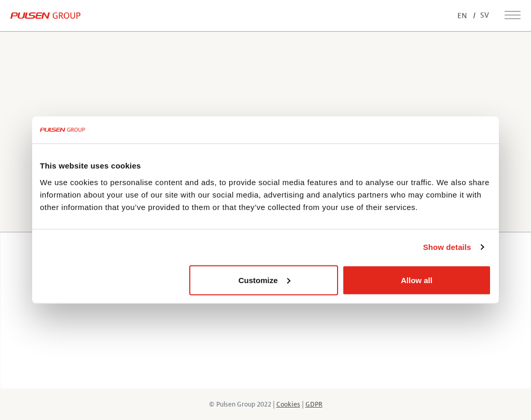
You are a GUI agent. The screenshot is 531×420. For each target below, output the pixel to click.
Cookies (288, 404)
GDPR (314, 404)
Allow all (417, 280)
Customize (264, 280)
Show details (447, 247)
